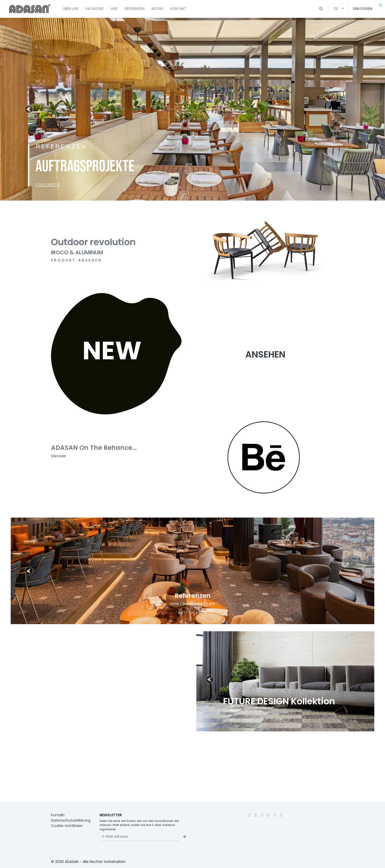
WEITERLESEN (193, 613)
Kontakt (58, 815)
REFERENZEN (135, 9)
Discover (59, 456)
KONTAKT (178, 9)
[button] (321, 9)
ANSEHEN (265, 354)
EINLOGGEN (363, 9)
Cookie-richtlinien (67, 826)
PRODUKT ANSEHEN (76, 260)
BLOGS (157, 9)
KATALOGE (95, 9)
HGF (114, 9)
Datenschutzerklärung (71, 820)
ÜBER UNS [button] (71, 9)
